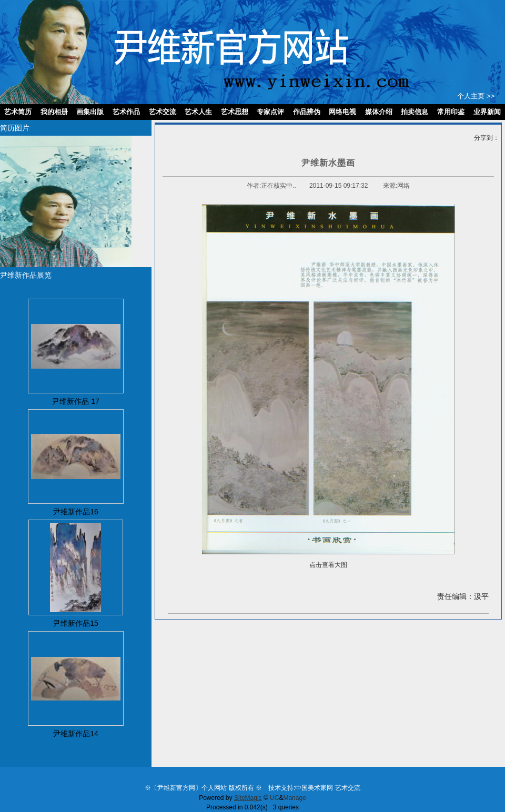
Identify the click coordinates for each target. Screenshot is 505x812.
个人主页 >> (476, 96)
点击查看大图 (328, 565)
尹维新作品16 (76, 512)
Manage (294, 798)
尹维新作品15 (76, 623)
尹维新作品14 (76, 734)
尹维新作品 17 (75, 401)
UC (274, 798)
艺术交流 (348, 788)
